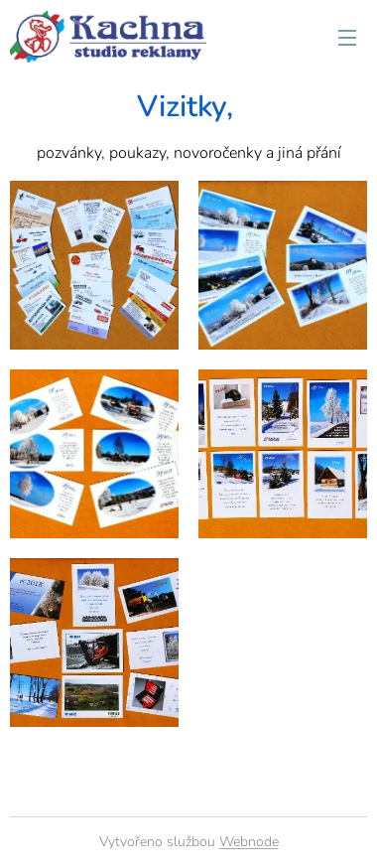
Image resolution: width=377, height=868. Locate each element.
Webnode (249, 842)
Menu (347, 38)
